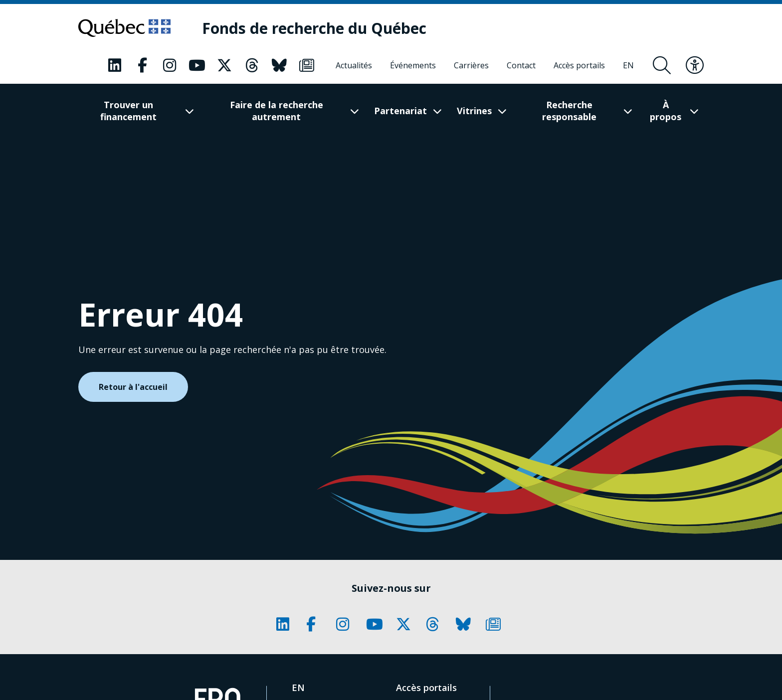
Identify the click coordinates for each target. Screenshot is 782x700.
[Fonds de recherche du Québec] (314, 28)
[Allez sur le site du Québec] (124, 28)
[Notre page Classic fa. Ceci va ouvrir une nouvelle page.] (115, 65)
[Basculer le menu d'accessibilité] (695, 65)
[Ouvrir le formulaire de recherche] (662, 65)
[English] (628, 65)
